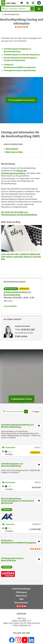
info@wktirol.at (25, 625)
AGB (21, 599)
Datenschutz (21, 596)
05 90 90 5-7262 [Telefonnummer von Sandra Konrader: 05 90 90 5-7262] (28, 330)
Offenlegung (21, 592)
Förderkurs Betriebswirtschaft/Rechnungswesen (20, 542)
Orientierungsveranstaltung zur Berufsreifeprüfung (17, 426)
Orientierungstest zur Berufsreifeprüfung (22, 55)
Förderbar (7, 510)
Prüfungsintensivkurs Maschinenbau (20, 70)
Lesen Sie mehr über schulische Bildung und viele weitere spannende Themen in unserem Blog (21, 256)
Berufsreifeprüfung (12, 14)
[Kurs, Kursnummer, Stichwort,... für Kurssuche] (15, 412)
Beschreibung (12, 149)
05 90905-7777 (25, 621)
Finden (32, 9)
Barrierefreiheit (21, 603)
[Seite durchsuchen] (18, 9)
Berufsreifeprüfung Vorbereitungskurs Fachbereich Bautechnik (17, 501)
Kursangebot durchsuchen (21, 100)
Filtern (35, 412)
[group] (21, 27)
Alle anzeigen (10, 306)
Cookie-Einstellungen (21, 589)
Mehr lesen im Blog (14, 152)
